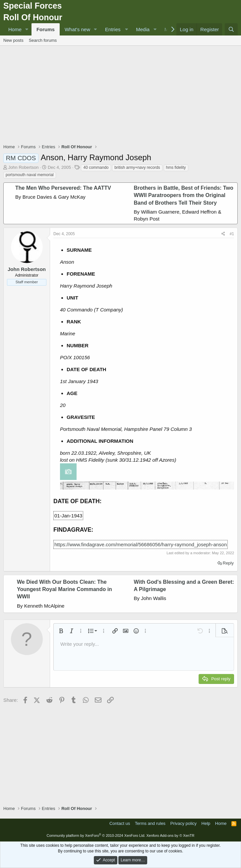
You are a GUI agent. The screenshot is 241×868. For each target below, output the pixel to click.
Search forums (43, 40)
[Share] (223, 234)
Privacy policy (183, 823)
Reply (228, 563)
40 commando (96, 167)
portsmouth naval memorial (30, 175)
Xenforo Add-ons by (170, 835)
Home (15, 29)
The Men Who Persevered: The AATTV (63, 188)
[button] (27, 29)
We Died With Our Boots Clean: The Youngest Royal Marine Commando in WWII (64, 589)
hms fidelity (176, 167)
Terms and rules (150, 823)
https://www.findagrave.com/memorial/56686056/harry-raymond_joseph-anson (141, 544)
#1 (232, 234)
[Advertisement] (122, 96)
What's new (77, 29)
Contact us (120, 823)
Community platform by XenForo (96, 835)
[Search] (231, 29)
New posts (13, 40)
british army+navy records (137, 167)
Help (206, 823)
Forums (46, 29)
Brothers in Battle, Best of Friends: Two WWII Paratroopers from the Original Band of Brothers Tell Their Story (184, 195)
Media (143, 29)
